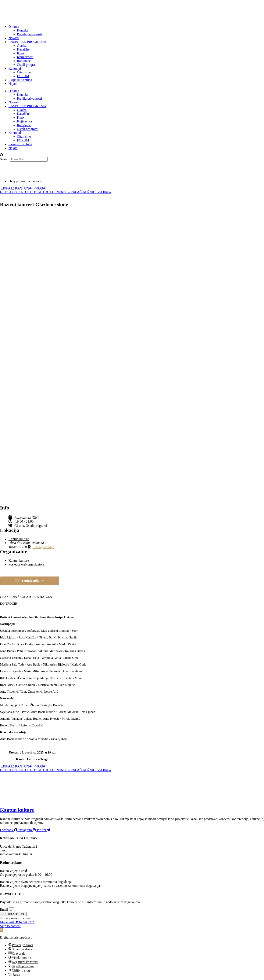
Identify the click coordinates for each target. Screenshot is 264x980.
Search (5, 159)
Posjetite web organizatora (26, 564)
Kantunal (15, 68)
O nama (14, 27)
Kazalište (23, 49)
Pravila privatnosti (29, 34)
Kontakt (22, 30)
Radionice (24, 61)
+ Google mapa (44, 547)
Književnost (25, 57)
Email (4, 909)
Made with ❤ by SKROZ (17, 922)
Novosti (14, 38)
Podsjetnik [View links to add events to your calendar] (30, 581)
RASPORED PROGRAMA (27, 42)
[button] (132, 155)
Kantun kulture (19, 539)
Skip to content (10, 926)
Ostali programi (28, 65)
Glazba (22, 46)
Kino (20, 53)
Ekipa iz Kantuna (20, 80)
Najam (13, 84)
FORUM (23, 76)
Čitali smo (24, 72)
